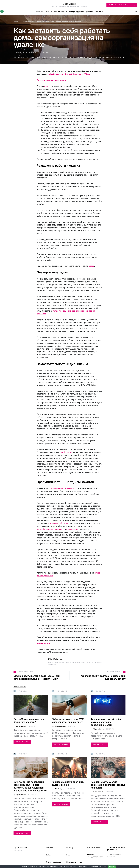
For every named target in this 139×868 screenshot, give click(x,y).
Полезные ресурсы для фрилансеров (116, 849)
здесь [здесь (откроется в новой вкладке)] (92, 266)
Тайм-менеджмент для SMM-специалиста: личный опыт (69, 721)
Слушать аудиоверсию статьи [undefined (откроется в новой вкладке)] (51, 80)
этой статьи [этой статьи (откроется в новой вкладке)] (66, 452)
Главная (16, 21)
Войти (49, 855)
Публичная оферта (53, 862)
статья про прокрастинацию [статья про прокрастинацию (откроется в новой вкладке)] (62, 488)
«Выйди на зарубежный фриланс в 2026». (70, 74)
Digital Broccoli (69, 4)
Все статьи (50, 848)
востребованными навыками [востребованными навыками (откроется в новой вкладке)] (50, 529)
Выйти (69, 855)
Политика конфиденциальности (95, 856)
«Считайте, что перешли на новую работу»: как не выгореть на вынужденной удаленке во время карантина (30, 786)
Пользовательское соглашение (114, 856)
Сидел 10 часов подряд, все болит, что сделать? (29, 721)
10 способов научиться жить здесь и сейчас (68, 783)
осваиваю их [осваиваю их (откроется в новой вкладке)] (72, 529)
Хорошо (112, 867)
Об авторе (70, 848)
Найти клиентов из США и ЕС (122, 5)
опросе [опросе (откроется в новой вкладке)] (48, 86)
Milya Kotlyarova (21, 52)
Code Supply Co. (18, 851)
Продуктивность (28, 21)
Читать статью (22, 742)
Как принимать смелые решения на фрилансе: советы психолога (108, 785)
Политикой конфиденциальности (67, 867)
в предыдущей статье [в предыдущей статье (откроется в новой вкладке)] (58, 523)
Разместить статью (94, 848)
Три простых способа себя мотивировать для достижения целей (106, 722)
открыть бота (43, 643)
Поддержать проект (74, 862)
